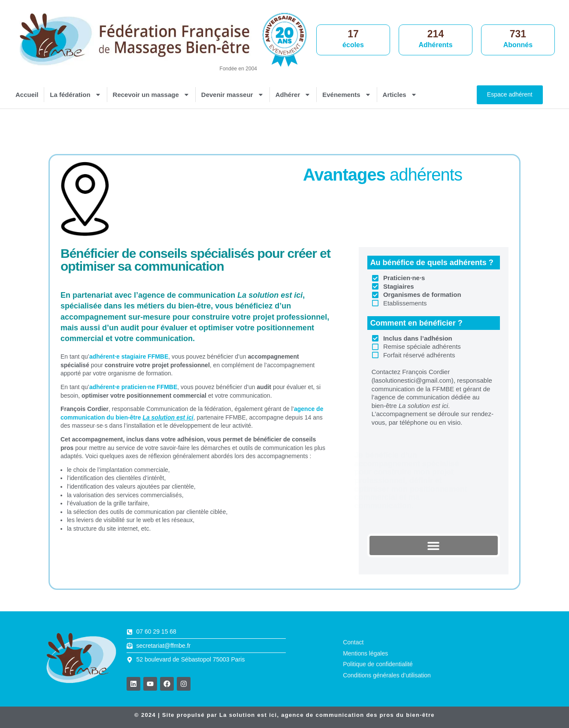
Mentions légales (365, 653)
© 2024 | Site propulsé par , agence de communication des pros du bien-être (284, 715)
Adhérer (293, 95)
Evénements (347, 95)
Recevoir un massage (151, 95)
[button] (434, 545)
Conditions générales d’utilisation (387, 675)
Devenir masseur (233, 95)
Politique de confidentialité (378, 664)
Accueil (27, 95)
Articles (400, 95)
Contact (353, 642)
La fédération (75, 95)
